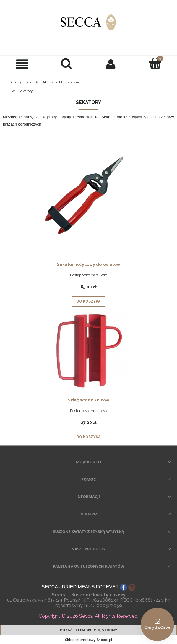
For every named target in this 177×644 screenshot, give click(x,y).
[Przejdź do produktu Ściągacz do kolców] (88, 350)
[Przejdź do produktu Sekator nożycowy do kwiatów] (88, 196)
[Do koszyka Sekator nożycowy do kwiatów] (88, 301)
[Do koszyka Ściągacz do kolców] (88, 437)
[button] (22, 64)
